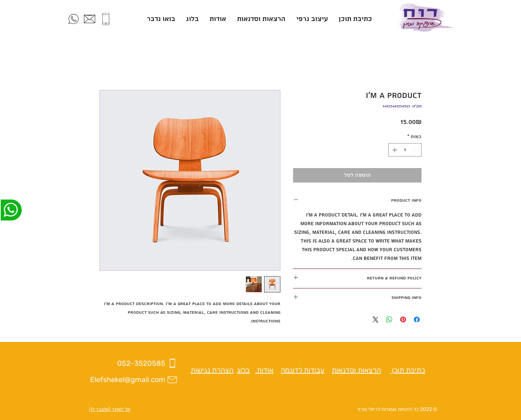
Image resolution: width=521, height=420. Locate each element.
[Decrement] (416, 150)
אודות (264, 370)
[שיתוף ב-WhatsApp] (389, 320)
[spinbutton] (405, 150)
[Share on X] (376, 320)
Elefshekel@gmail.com (128, 380)
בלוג (243, 370)
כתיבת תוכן (408, 370)
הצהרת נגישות (212, 370)
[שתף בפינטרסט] (403, 320)
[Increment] (394, 150)
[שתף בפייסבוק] (417, 320)
